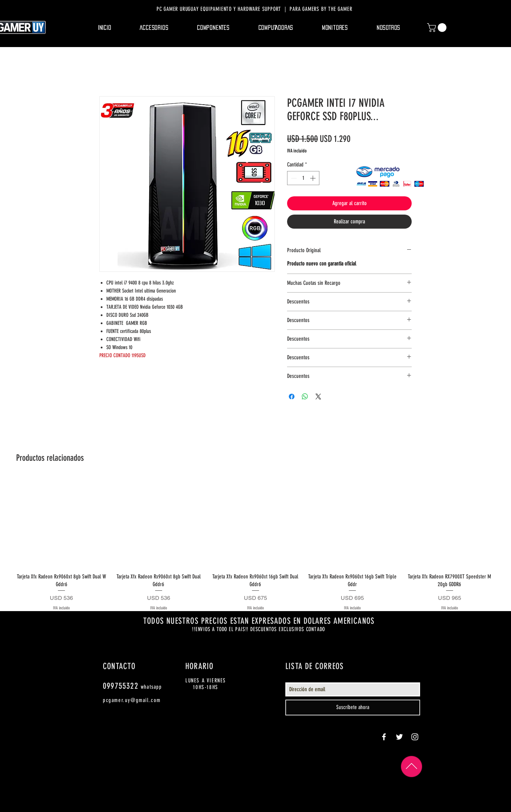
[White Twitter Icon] (399, 737)
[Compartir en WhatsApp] (305, 397)
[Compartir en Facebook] (292, 397)
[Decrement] (293, 178)
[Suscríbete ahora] (353, 708)
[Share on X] (318, 397)
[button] (154, 28)
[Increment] (313, 178)
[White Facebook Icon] (384, 737)
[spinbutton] (303, 178)
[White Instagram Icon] (415, 737)
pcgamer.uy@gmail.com (132, 700)
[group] (255, 544)
